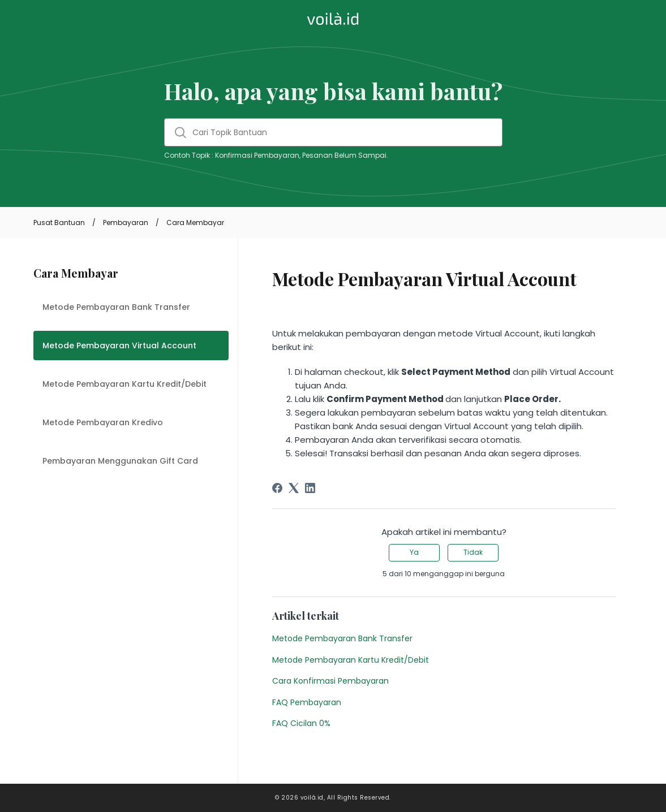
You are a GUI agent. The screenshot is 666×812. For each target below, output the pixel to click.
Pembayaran (126, 223)
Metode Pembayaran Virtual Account (119, 345)
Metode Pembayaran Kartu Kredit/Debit (124, 384)
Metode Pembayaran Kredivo (103, 422)
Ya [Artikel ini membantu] (414, 552)
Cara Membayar (195, 223)
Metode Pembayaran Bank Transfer (116, 307)
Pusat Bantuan (59, 223)
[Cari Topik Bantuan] (333, 132)
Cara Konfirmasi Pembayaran (330, 681)
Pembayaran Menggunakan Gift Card (120, 461)
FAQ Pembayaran (307, 702)
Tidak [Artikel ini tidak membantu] (473, 552)
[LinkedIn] (310, 488)
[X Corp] (294, 488)
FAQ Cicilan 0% (301, 723)
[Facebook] (277, 488)
